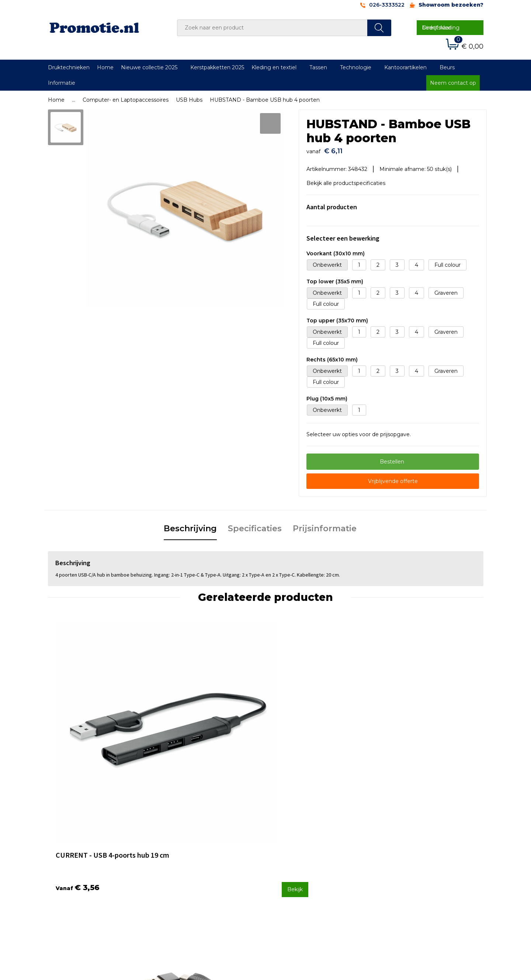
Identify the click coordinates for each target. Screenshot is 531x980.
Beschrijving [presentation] (190, 525)
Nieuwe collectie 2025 (149, 67)
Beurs (447, 67)
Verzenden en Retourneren (310, 846)
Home (105, 67)
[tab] (190, 525)
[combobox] (272, 28)
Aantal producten (332, 203)
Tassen (318, 67)
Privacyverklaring (404, 846)
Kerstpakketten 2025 (217, 67)
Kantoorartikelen (405, 67)
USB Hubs (189, 100)
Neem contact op (453, 83)
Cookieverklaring (404, 837)
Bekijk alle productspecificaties (348, 179)
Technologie (356, 67)
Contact (285, 827)
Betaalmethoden (297, 837)
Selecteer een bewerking (343, 234)
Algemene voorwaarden (414, 827)
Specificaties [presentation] (255, 525)
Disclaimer (396, 856)
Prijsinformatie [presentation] (325, 525)
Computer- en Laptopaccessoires (126, 100)
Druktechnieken (69, 67)
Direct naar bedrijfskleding (441, 28)
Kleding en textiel (274, 67)
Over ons (178, 827)
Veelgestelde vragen (193, 837)
